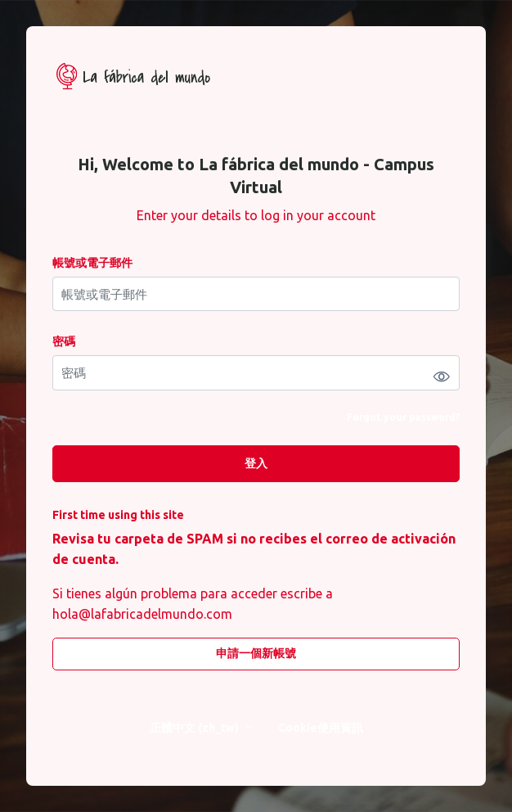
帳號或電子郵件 (92, 263)
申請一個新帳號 (256, 653)
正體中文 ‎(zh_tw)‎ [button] (195, 728)
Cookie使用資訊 (321, 728)
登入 (256, 463)
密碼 (64, 341)
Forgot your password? (403, 417)
